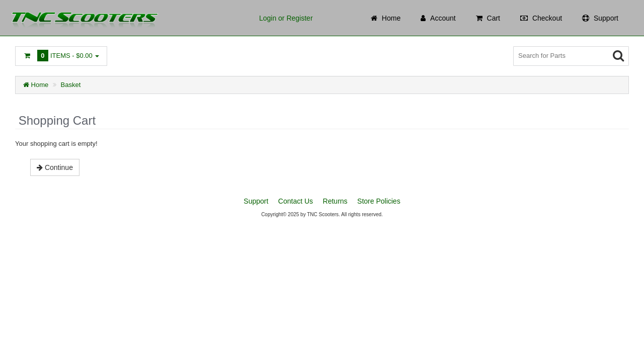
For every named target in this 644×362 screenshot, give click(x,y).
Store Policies (379, 201)
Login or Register (286, 18)
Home (36, 85)
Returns (335, 201)
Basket (71, 85)
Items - (61, 56)
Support (256, 201)
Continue (55, 167)
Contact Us (296, 201)
